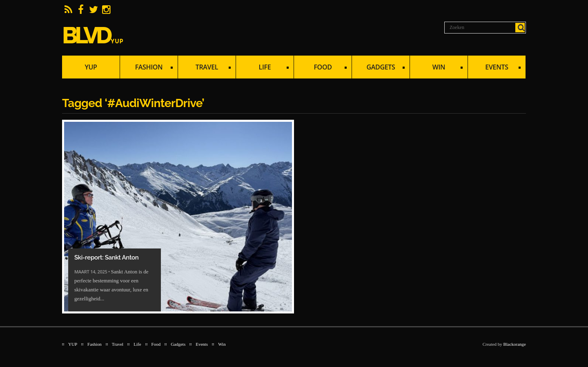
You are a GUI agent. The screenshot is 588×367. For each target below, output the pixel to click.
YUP (91, 67)
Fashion (146, 68)
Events (494, 68)
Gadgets (378, 68)
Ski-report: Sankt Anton (106, 257)
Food (320, 68)
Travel (204, 68)
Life (262, 68)
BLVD (93, 35)
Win (436, 68)
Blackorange (514, 344)
